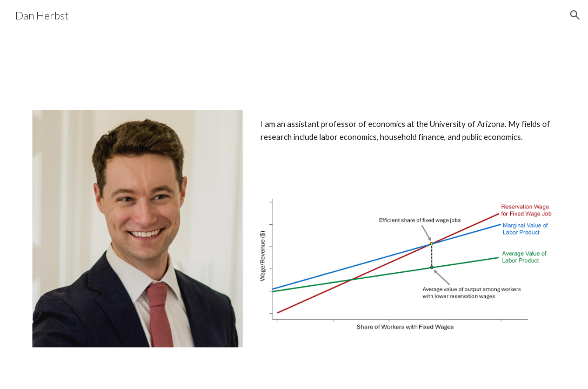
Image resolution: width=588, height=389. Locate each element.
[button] (575, 15)
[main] (406, 131)
